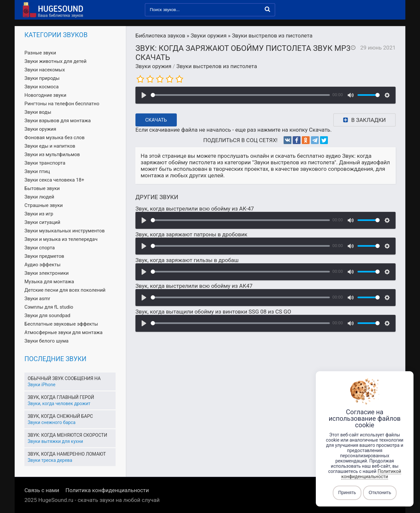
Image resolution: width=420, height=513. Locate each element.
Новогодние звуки (45, 95)
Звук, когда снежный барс (60, 416)
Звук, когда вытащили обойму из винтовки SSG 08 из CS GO (213, 312)
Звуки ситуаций (42, 222)
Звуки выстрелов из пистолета (217, 66)
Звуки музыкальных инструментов (65, 231)
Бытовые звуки (42, 188)
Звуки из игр (39, 214)
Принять (347, 493)
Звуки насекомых (45, 70)
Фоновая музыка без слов (55, 138)
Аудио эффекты (42, 265)
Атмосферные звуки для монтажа (63, 332)
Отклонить (380, 493)
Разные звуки (40, 53)
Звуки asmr (37, 299)
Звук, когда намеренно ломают (67, 454)
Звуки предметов (44, 256)
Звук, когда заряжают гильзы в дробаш (187, 260)
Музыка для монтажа (49, 282)
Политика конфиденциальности (107, 490)
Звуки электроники (47, 273)
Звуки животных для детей (56, 61)
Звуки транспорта (45, 163)
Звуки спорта (40, 248)
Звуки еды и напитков (50, 146)
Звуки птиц (37, 171)
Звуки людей (39, 197)
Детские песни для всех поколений (65, 290)
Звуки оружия (153, 66)
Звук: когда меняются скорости (67, 435)
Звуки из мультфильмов (52, 154)
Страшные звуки (44, 205)
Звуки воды (38, 112)
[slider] (240, 95)
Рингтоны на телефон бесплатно (62, 104)
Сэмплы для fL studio (49, 307)
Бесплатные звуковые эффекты (61, 324)
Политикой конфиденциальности (371, 474)
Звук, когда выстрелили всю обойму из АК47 (194, 286)
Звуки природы (42, 78)
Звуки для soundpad (47, 315)
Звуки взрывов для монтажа (58, 121)
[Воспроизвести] (144, 95)
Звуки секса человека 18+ (54, 180)
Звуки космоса (42, 87)
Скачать (156, 120)
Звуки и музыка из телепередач (61, 239)
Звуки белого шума (46, 341)
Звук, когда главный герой (61, 397)
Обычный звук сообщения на (64, 378)
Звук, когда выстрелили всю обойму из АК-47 (195, 209)
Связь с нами (42, 490)
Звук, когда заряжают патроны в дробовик (191, 234)
